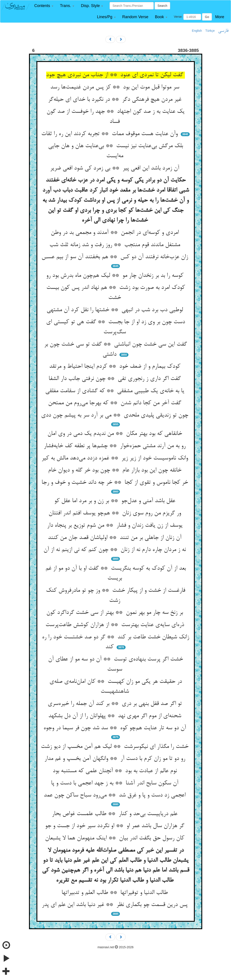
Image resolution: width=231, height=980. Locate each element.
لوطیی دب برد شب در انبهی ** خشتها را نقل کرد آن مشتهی (116, 310)
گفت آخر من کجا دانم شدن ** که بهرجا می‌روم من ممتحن (115, 403)
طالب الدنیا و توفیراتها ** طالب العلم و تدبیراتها (115, 893)
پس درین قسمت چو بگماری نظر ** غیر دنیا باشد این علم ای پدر (115, 905)
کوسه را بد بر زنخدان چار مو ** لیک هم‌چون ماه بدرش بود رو (116, 276)
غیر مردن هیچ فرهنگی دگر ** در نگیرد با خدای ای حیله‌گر (116, 100)
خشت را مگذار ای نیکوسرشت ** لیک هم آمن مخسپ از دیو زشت (115, 747)
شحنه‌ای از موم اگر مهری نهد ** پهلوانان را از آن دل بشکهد (116, 716)
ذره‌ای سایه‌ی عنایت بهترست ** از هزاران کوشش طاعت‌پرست (116, 625)
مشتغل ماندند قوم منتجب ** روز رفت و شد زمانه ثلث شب (116, 245)
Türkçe (210, 31)
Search (162, 6)
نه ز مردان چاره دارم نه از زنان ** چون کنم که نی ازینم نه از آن (115, 550)
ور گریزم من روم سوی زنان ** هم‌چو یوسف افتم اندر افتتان (116, 513)
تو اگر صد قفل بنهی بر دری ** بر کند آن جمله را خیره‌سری (116, 704)
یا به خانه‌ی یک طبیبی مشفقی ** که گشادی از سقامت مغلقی (116, 391)
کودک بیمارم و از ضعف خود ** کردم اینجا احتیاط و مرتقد (116, 367)
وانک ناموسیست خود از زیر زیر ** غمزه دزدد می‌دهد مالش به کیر (116, 458)
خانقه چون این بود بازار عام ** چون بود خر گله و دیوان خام (116, 470)
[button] (44, 6)
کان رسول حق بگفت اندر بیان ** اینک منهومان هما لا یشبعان (115, 838)
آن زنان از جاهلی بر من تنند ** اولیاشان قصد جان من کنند (115, 538)
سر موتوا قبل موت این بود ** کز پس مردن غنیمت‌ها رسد (116, 87)
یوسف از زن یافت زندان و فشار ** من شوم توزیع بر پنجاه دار (116, 526)
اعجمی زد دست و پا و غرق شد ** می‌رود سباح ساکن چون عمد (115, 795)
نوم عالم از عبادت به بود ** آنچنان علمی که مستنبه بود (116, 771)
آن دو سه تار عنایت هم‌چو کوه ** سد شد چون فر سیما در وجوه (116, 728)
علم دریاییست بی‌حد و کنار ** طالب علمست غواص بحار (115, 814)
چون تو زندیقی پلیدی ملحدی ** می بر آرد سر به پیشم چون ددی (115, 415)
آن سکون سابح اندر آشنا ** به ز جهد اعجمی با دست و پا (115, 783)
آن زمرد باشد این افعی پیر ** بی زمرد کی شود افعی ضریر (115, 168)
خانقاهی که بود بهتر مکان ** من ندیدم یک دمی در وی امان (116, 434)
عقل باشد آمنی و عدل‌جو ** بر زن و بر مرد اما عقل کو (116, 501)
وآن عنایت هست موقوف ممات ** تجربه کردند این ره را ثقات (110, 134)
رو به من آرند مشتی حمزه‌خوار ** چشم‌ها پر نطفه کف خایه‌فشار (115, 446)
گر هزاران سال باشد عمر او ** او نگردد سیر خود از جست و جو (115, 826)
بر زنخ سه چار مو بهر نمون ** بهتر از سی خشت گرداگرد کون (115, 613)
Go (207, 17)
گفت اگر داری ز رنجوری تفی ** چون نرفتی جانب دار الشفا (115, 379)
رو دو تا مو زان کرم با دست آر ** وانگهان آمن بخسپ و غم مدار (116, 759)
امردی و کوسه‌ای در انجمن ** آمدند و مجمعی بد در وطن (116, 233)
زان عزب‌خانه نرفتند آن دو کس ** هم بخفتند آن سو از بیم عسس (116, 257)
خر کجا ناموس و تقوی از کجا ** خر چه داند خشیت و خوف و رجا (116, 483)
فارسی (223, 31)
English (197, 31)
